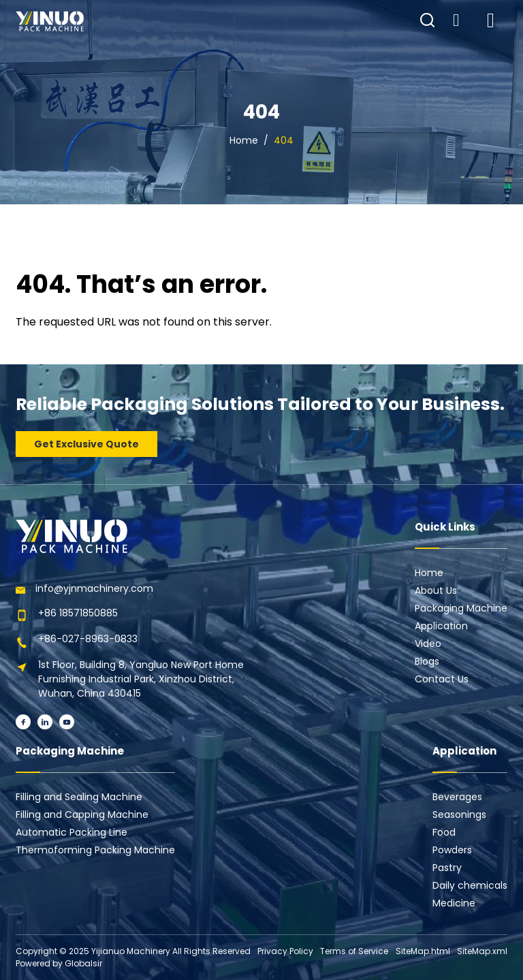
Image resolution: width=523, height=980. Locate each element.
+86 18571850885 (78, 613)
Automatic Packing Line (72, 832)
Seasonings (459, 815)
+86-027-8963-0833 (88, 639)
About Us (436, 590)
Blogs (427, 661)
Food (444, 832)
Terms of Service (354, 951)
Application (441, 626)
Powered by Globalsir (59, 963)
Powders (452, 850)
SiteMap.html (423, 951)
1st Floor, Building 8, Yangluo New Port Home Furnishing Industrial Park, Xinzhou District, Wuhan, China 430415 (141, 679)
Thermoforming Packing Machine (95, 850)
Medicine (454, 903)
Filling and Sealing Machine (79, 797)
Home (244, 140)
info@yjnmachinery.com (94, 588)
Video (428, 644)
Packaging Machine (461, 608)
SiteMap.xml (482, 951)
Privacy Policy (285, 951)
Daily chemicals (470, 885)
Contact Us (442, 679)
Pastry (447, 868)
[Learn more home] (50, 21)
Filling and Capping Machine (82, 815)
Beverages (457, 797)
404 (284, 140)
